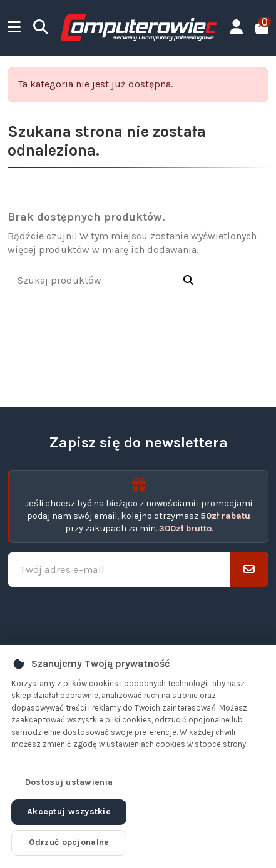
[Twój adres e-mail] (119, 570)
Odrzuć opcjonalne (69, 842)
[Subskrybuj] (249, 570)
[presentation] (138, 617)
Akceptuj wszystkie (69, 811)
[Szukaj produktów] (188, 281)
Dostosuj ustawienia (69, 782)
